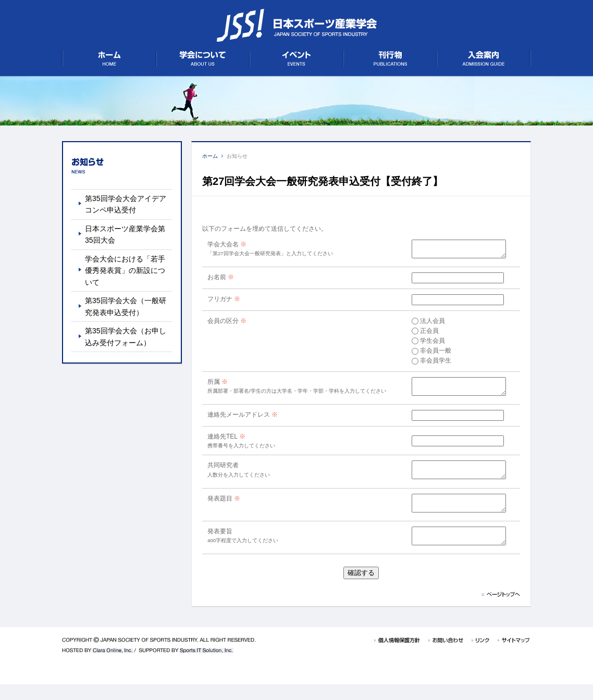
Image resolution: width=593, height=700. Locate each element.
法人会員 (422, 324)
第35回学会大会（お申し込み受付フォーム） (126, 336)
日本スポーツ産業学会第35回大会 (125, 234)
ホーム (210, 156)
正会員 (418, 334)
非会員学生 (425, 364)
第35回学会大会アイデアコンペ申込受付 (126, 204)
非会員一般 (425, 354)
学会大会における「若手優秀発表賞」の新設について (125, 271)
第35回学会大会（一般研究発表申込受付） (126, 306)
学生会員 (422, 344)
